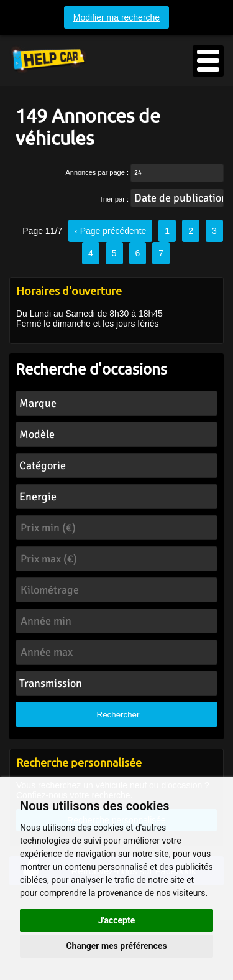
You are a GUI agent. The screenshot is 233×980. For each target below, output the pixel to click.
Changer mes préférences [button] (116, 946)
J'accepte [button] (117, 920)
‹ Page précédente (110, 231)
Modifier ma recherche (116, 17)
